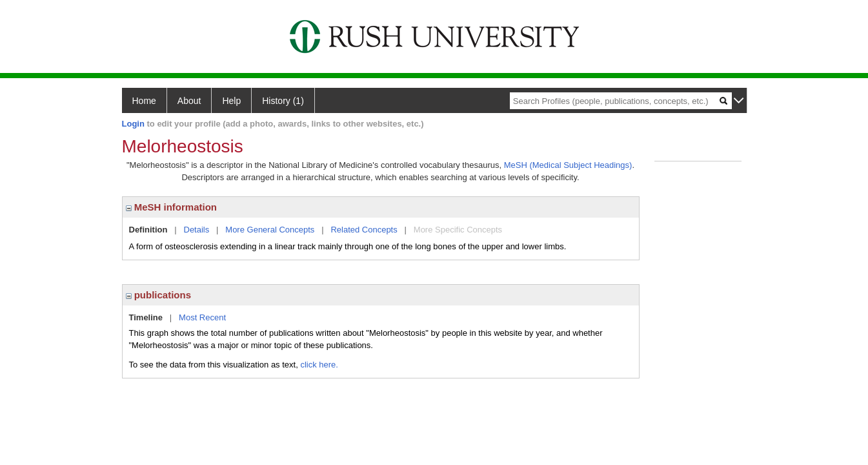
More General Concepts (270, 230)
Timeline (146, 317)
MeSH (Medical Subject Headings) (568, 165)
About (189, 101)
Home (144, 101)
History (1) (283, 101)
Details (197, 230)
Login (133, 124)
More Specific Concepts (458, 230)
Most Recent (202, 317)
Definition (148, 230)
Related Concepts (364, 230)
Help (231, 101)
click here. (319, 365)
